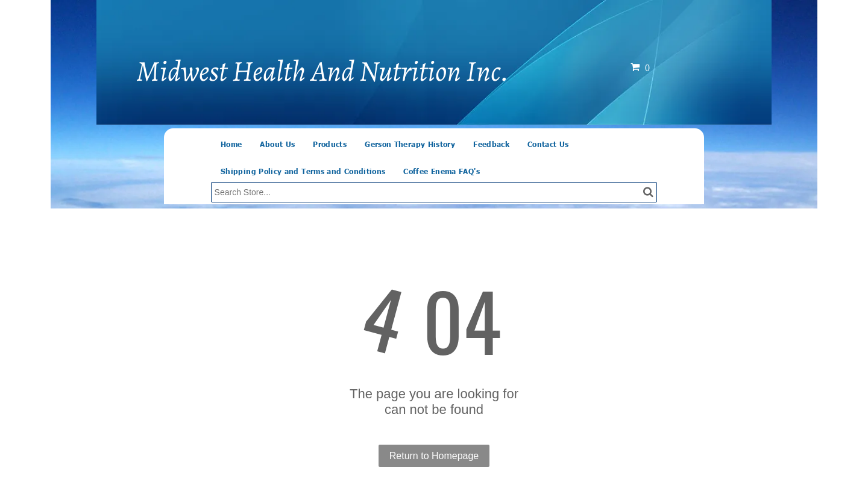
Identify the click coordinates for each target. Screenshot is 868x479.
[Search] (434, 192)
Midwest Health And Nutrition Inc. (323, 71)
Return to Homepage (434, 456)
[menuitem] (231, 144)
